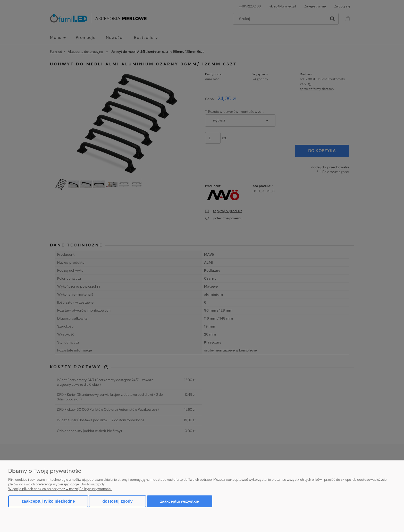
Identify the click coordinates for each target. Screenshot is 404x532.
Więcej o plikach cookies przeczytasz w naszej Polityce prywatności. (60, 489)
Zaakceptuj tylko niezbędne (48, 501)
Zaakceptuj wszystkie (180, 501)
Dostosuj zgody (117, 501)
